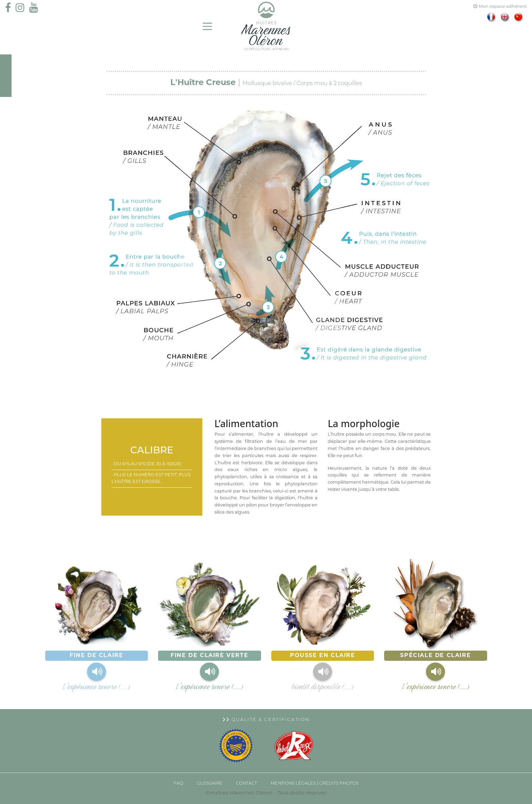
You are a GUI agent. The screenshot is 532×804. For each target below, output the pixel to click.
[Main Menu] (208, 26)
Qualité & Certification (266, 720)
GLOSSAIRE (210, 783)
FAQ (178, 783)
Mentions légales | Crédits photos (315, 783)
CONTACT (246, 783)
